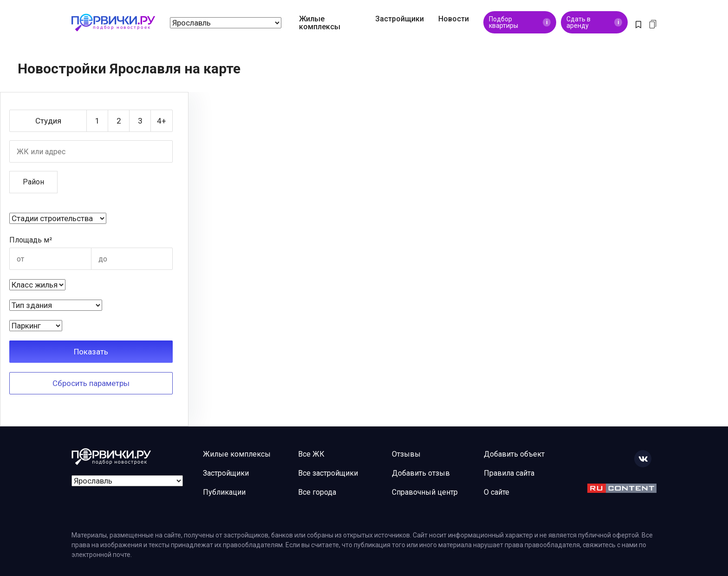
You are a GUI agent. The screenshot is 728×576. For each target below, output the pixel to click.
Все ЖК (311, 454)
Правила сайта (509, 473)
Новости (454, 19)
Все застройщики (328, 473)
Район (33, 182)
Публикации (224, 492)
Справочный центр (425, 492)
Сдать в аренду (594, 22)
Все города (317, 492)
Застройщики (400, 19)
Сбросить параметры (91, 383)
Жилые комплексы (320, 23)
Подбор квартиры (520, 22)
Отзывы (406, 454)
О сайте (497, 492)
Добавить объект (514, 454)
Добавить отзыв (421, 473)
